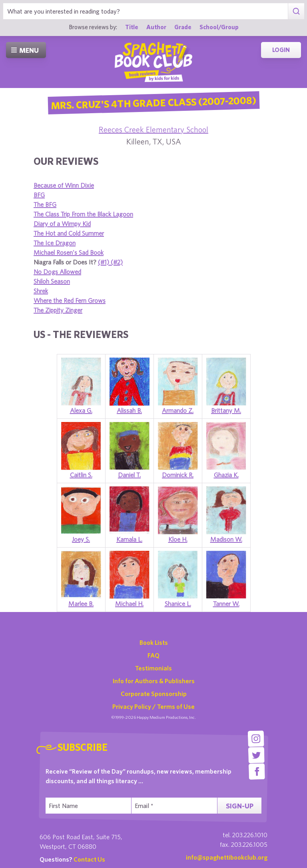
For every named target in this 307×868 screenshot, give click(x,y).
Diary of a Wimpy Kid (62, 224)
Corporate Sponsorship (154, 694)
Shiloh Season (52, 281)
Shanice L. (178, 604)
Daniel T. (129, 475)
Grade (183, 27)
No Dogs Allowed (57, 272)
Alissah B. (129, 410)
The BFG (45, 204)
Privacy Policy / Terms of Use (153, 706)
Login (281, 50)
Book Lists (154, 642)
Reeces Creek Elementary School (153, 129)
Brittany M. (226, 410)
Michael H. (129, 604)
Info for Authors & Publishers (154, 681)
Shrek (41, 291)
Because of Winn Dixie (64, 185)
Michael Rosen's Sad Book (69, 252)
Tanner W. (226, 604)
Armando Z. (178, 410)
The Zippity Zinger (58, 310)
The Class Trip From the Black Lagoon (83, 214)
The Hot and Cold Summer (69, 233)
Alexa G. (81, 410)
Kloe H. (178, 539)
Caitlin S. (81, 475)
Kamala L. (129, 539)
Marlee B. (81, 604)
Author (156, 27)
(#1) (104, 262)
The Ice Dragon (55, 243)
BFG (39, 195)
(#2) (117, 262)
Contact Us (89, 859)
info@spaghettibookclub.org (227, 857)
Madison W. (226, 539)
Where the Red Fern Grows (70, 300)
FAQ (153, 655)
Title (132, 27)
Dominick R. (178, 475)
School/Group (219, 27)
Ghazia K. (226, 475)
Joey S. (81, 539)
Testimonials (153, 668)
